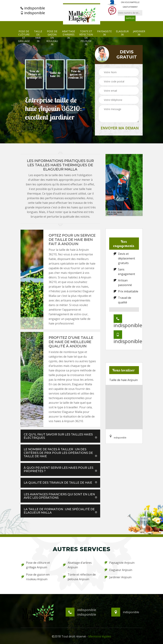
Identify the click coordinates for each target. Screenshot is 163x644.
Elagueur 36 (122, 33)
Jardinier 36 (139, 33)
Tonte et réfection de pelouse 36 (86, 38)
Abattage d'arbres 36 (69, 35)
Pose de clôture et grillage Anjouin (36, 565)
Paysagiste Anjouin (120, 563)
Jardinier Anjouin (118, 577)
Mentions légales (100, 636)
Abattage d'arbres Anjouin (77, 565)
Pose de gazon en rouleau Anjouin (35, 577)
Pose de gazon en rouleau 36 (52, 38)
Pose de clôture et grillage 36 (24, 38)
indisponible (33, 8)
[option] (34, 74)
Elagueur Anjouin (118, 570)
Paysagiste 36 (104, 33)
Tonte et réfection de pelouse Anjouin (79, 577)
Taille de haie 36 (38, 36)
